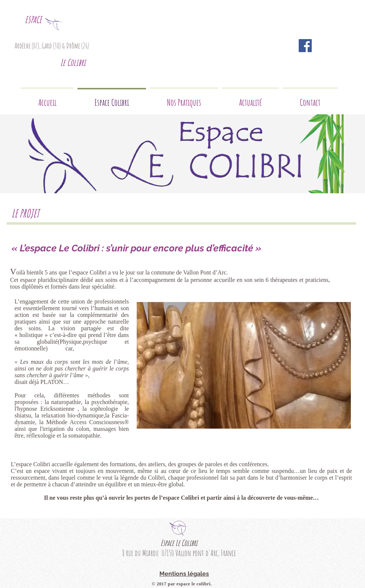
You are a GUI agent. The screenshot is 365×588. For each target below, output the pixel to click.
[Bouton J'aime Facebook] (331, 45)
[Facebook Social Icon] (305, 46)
